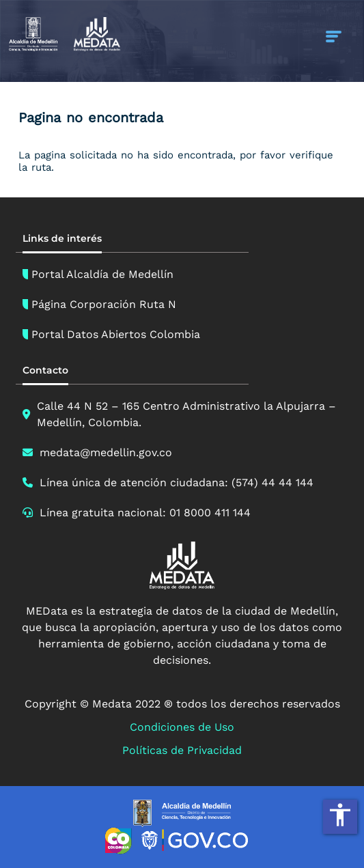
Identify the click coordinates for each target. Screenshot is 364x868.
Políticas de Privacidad (182, 750)
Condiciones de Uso (182, 727)
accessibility (340, 815)
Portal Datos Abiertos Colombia (116, 334)
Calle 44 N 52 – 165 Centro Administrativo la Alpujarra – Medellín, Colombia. (186, 414)
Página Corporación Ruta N (104, 304)
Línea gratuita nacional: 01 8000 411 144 (145, 513)
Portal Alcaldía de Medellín (102, 274)
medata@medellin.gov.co (106, 452)
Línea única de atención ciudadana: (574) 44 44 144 (177, 482)
